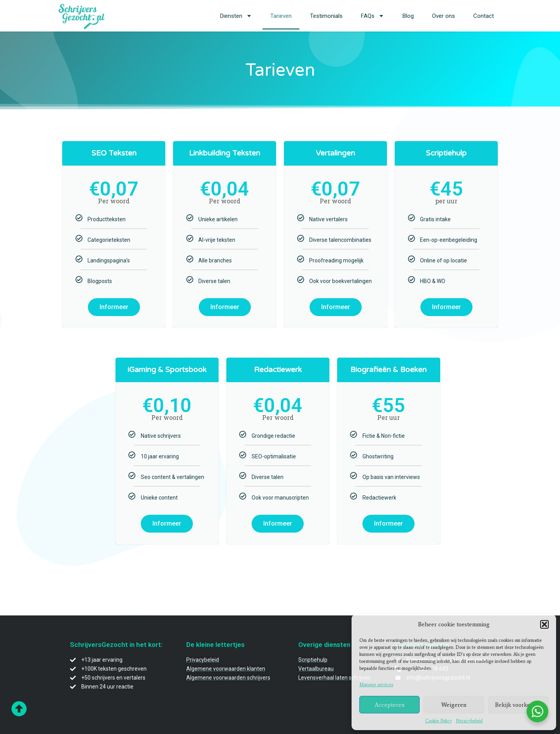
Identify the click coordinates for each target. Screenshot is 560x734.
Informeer (114, 307)
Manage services (376, 685)
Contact (484, 16)
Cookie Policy (438, 721)
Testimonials (326, 16)
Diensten (236, 16)
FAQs (373, 16)
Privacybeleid (469, 721)
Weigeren (454, 705)
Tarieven (281, 16)
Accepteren (390, 705)
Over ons (444, 16)
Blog (408, 16)
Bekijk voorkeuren (518, 705)
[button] (544, 624)
